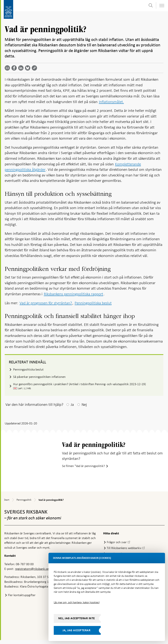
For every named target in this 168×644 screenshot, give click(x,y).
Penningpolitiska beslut (93, 303)
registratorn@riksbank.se (32, 573)
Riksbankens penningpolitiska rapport (73, 294)
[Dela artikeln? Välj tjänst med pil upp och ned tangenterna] (22, 68)
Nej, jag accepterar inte (77, 618)
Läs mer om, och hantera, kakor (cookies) (77, 602)
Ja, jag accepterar (76, 630)
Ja (72, 405)
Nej (84, 405)
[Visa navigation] (162, 6)
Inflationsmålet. (111, 102)
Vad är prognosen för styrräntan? (46, 303)
